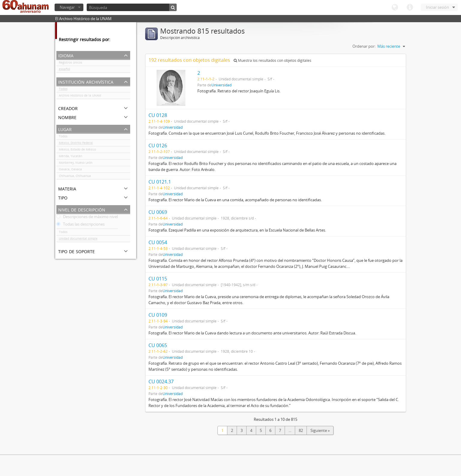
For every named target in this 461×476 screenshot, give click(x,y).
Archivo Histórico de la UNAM (80, 97)
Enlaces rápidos (410, 7)
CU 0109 (158, 315)
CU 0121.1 (160, 182)
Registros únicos (70, 64)
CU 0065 (158, 345)
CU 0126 (158, 145)
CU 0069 (158, 212)
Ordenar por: (364, 46)
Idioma (395, 7)
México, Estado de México (77, 151)
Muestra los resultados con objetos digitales (272, 60)
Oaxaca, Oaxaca (70, 170)
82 (301, 430)
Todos (63, 90)
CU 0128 (158, 115)
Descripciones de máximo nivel (87, 218)
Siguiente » (320, 430)
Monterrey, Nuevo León (76, 164)
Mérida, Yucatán (70, 157)
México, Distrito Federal (76, 144)
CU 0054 (158, 242)
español (64, 70)
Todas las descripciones (81, 225)
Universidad (222, 85)
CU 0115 (158, 279)
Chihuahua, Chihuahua (75, 177)
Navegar (67, 7)
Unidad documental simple (78, 240)
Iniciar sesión (437, 7)
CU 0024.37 (161, 382)
